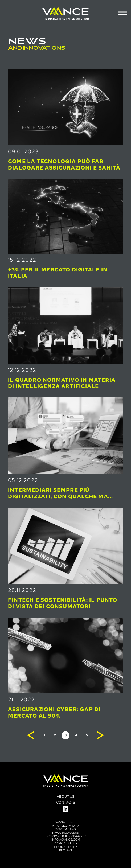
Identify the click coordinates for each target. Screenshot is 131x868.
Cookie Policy (66, 847)
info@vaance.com (66, 840)
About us (65, 797)
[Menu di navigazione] (122, 13)
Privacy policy (66, 843)
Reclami (65, 850)
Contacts (66, 802)
